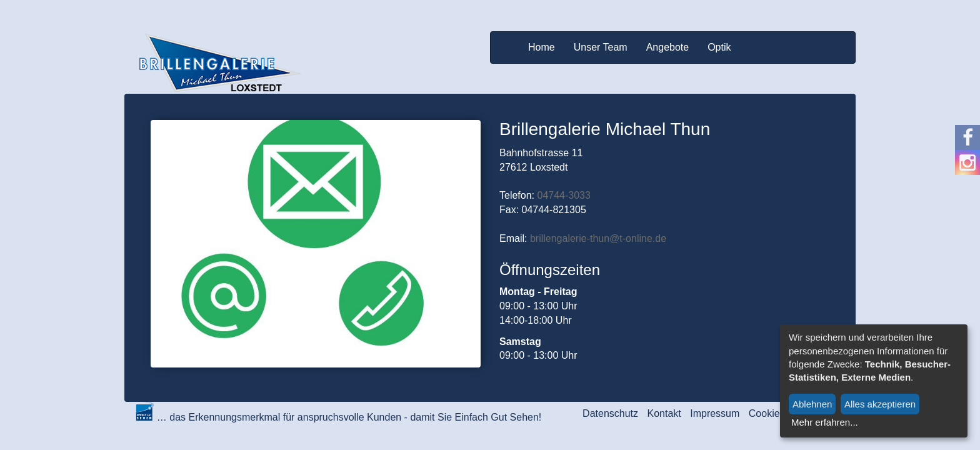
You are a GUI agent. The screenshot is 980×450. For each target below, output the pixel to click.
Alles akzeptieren (880, 404)
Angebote (668, 47)
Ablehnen (812, 404)
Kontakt (664, 413)
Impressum (715, 413)
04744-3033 (563, 195)
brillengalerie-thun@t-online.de (598, 238)
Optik (719, 47)
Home (542, 47)
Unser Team (601, 47)
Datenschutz (610, 413)
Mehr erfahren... (825, 422)
